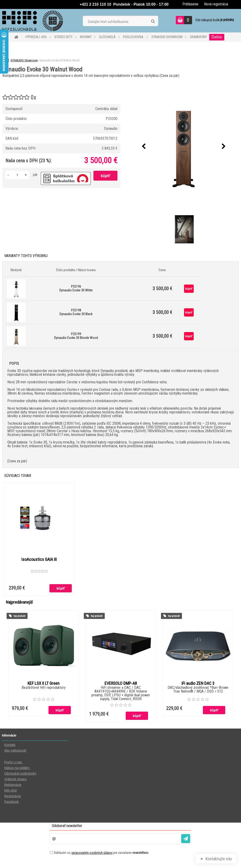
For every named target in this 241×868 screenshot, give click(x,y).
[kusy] (17, 175)
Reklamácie (13, 785)
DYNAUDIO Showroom (167, 37)
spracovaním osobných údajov (92, 853)
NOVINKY (86, 37)
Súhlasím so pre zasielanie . (101, 853)
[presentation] (144, 147)
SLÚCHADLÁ (107, 37)
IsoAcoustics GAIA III (39, 559)
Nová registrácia (216, 4)
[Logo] (32, 21)
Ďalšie (217, 37)
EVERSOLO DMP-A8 (121, 684)
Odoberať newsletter (67, 826)
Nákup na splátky (17, 768)
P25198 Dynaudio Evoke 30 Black (76, 312)
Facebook (11, 802)
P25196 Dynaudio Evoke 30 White (76, 288)
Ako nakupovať (15, 751)
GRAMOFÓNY (198, 37)
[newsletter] (186, 839)
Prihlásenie (190, 4)
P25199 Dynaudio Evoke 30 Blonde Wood (76, 336)
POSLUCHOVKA (134, 37)
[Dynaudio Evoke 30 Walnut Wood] (184, 147)
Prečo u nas (14, 762)
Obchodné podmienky (20, 774)
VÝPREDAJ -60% (36, 37)
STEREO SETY (63, 37)
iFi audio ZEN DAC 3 (198, 684)
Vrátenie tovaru (15, 779)
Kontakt (10, 745)
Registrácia (12, 796)
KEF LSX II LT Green (44, 684)
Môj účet (10, 791)
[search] (153, 21)
